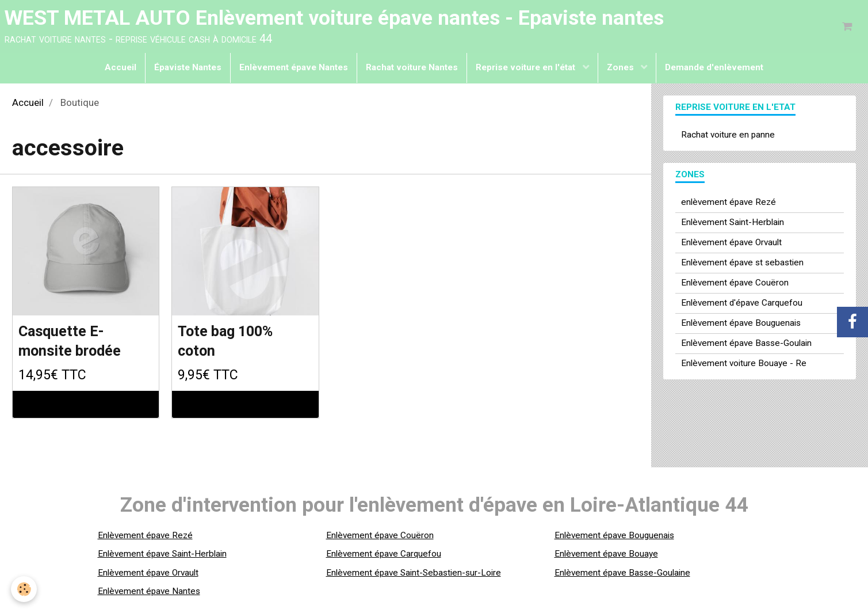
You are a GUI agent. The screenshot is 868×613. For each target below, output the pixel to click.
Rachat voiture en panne (728, 136)
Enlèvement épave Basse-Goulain (746, 345)
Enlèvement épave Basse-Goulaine (622, 575)
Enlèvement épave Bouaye (606, 557)
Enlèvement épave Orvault (731, 244)
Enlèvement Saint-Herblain (733, 224)
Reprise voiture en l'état (527, 69)
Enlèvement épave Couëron (735, 284)
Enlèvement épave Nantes (294, 69)
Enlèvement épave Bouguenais (741, 325)
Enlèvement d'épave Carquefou (742, 304)
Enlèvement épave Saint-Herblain (162, 557)
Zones (622, 69)
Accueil (121, 69)
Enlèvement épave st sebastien (742, 264)
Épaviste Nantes (188, 69)
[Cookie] (24, 589)
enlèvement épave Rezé (729, 204)
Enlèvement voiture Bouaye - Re (744, 365)
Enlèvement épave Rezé (145, 538)
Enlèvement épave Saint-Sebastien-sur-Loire (414, 575)
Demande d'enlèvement (714, 69)
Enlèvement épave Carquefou (384, 557)
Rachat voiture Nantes (412, 69)
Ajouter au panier (86, 407)
